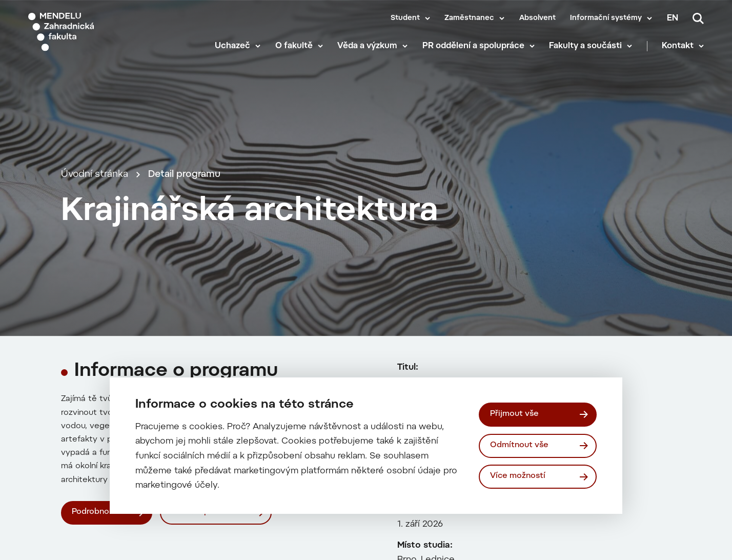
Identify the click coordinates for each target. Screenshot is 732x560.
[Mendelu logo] (87, 32)
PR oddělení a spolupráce (473, 46)
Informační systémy (606, 18)
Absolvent (537, 18)
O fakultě (294, 46)
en (673, 18)
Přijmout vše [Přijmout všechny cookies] (514, 414)
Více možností (518, 476)
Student (405, 18)
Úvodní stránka (95, 175)
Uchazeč (232, 46)
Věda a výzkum (367, 46)
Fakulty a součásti (585, 46)
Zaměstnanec (469, 18)
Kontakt (678, 46)
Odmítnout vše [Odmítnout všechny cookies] (519, 445)
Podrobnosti (95, 512)
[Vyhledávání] (698, 18)
